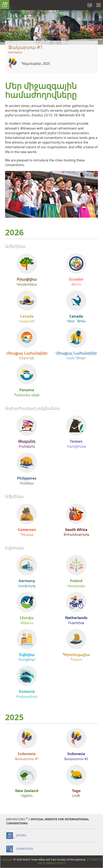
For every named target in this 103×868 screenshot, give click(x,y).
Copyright (7, 859)
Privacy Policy (56, 863)
